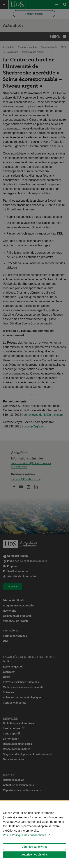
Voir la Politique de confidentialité (25, 842)
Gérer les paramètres (34, 854)
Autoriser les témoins (34, 862)
